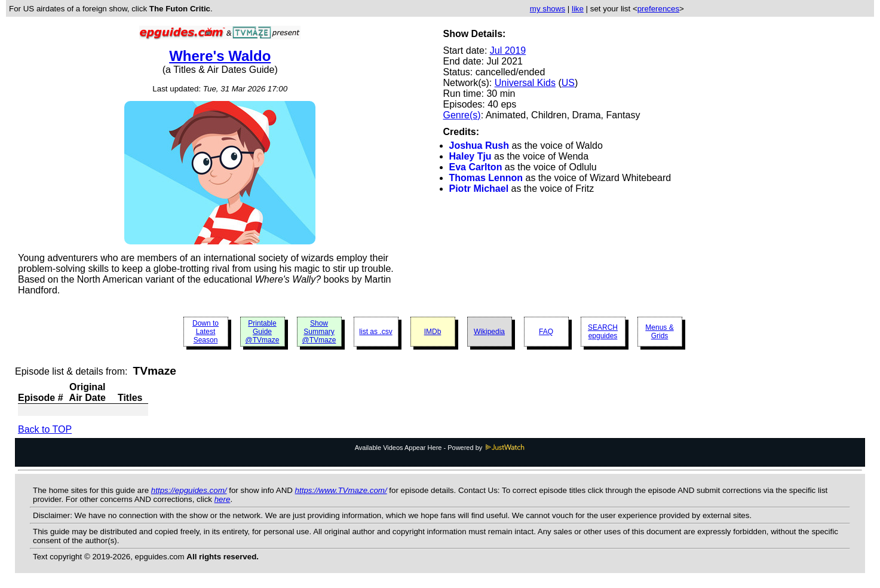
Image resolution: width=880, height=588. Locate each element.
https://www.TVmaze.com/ (341, 490)
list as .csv (375, 332)
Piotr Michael (479, 189)
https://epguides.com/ (189, 490)
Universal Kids (525, 83)
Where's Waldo (220, 56)
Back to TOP (45, 429)
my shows (548, 9)
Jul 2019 (508, 50)
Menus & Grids (659, 332)
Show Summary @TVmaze (319, 332)
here (223, 499)
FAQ (546, 332)
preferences (658, 9)
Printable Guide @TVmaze (263, 332)
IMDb (433, 332)
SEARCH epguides (603, 332)
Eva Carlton (476, 167)
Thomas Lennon (486, 178)
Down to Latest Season (206, 332)
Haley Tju (470, 156)
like (578, 9)
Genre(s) (462, 115)
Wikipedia (489, 332)
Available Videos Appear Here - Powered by (440, 448)
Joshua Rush (479, 146)
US (568, 83)
